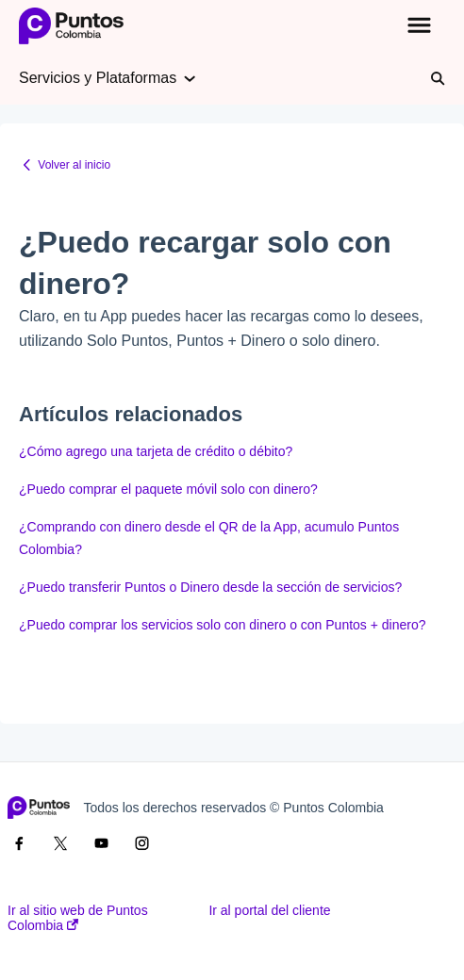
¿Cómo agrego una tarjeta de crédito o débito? (156, 451)
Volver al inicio (74, 165)
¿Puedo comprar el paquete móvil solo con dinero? (168, 489)
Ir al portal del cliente (269, 910)
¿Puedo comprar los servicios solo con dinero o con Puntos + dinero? (223, 625)
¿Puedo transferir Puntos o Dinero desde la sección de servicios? (210, 587)
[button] (419, 26)
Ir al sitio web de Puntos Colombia (78, 918)
